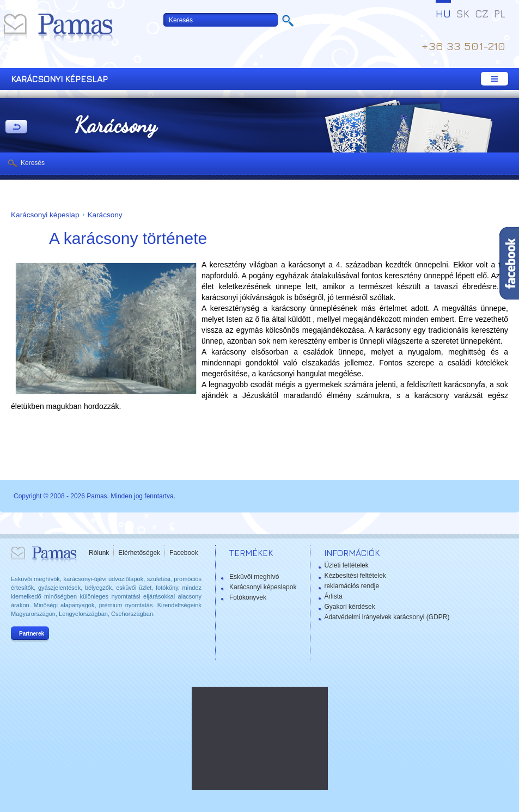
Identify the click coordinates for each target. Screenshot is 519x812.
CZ (482, 14)
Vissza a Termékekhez (16, 127)
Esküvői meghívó (254, 577)
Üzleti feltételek (346, 565)
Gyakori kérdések (349, 607)
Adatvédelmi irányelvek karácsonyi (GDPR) (387, 617)
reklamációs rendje (352, 586)
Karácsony (105, 215)
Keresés (33, 163)
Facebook (184, 553)
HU (443, 14)
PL (500, 14)
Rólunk (99, 553)
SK (463, 14)
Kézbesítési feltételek (355, 576)
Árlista (333, 596)
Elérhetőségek (139, 553)
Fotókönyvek (248, 597)
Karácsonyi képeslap (45, 215)
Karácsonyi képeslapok (263, 587)
